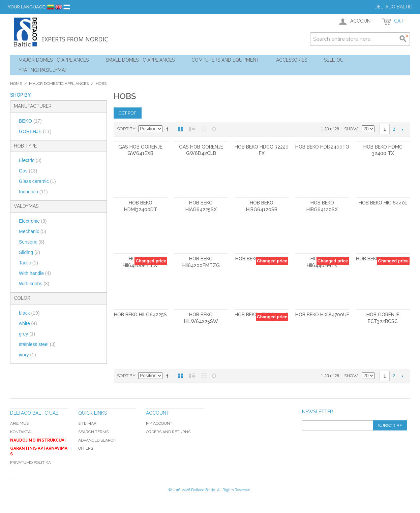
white (28, 323)
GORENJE (35, 131)
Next (402, 129)
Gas (28, 171)
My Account (159, 423)
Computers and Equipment (225, 60)
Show (351, 129)
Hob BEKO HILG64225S (140, 315)
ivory (27, 355)
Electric (30, 160)
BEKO (30, 121)
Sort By (126, 129)
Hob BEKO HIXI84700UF (322, 315)
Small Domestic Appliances (140, 60)
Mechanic (33, 231)
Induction (33, 192)
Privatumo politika (31, 462)
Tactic (28, 263)
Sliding (29, 252)
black (29, 313)
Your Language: (27, 7)
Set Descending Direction (169, 129)
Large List (204, 129)
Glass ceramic (37, 181)
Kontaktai (21, 432)
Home (16, 84)
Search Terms (93, 432)
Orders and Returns (168, 432)
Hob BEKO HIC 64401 (383, 203)
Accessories (292, 60)
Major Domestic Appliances (54, 60)
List (192, 129)
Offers (86, 448)
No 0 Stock (214, 129)
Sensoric (32, 242)
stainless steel (37, 344)
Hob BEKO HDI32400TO (322, 147)
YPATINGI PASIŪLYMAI (42, 70)
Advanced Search (97, 440)
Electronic (33, 221)
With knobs (34, 284)
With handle (35, 273)
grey (27, 334)
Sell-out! (336, 60)
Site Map (87, 423)
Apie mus (19, 423)
